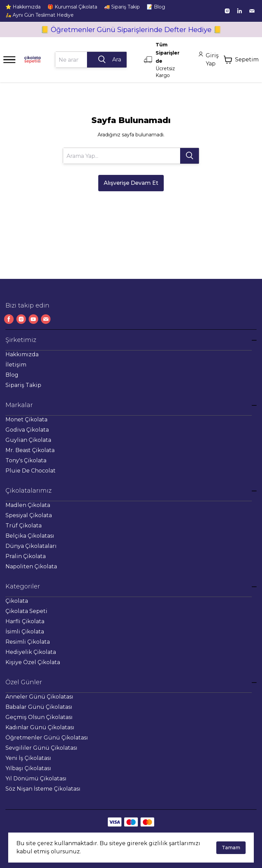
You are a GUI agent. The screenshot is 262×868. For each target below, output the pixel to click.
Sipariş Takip (23, 385)
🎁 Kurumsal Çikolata (72, 7)
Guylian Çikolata (28, 440)
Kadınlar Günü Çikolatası (40, 727)
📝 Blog (156, 7)
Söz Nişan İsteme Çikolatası (43, 789)
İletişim (16, 365)
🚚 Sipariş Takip (122, 7)
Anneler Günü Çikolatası (39, 697)
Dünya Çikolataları (31, 546)
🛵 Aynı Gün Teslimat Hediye (40, 15)
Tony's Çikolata (26, 460)
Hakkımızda (22, 354)
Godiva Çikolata (27, 430)
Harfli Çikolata (25, 621)
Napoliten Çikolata (31, 566)
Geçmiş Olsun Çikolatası (39, 717)
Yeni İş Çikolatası (28, 758)
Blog (12, 375)
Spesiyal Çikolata (29, 515)
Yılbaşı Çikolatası (28, 768)
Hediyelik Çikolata (31, 652)
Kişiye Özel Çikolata (33, 662)
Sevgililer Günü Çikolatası (41, 748)
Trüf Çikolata (24, 526)
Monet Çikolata (26, 420)
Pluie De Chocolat (31, 471)
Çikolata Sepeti (26, 611)
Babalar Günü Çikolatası (39, 707)
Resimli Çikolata (28, 642)
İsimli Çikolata (25, 632)
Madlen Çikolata (28, 505)
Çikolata (17, 601)
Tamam (231, 848)
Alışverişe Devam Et (131, 183)
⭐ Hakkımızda (23, 7)
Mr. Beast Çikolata (30, 450)
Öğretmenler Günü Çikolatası (47, 738)
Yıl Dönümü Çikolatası (36, 779)
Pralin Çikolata (26, 556)
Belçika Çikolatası (30, 536)
